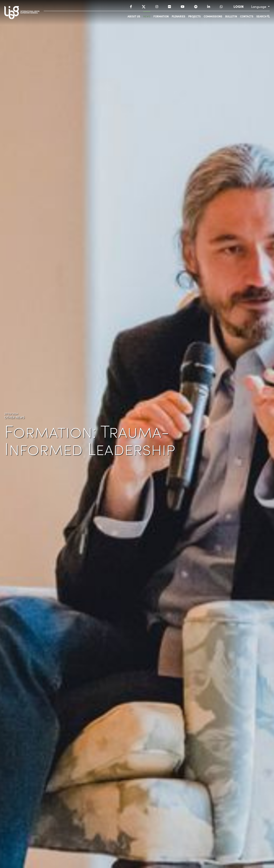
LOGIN (239, 7)
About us (134, 16)
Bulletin (231, 16)
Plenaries (178, 16)
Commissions (213, 16)
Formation (161, 16)
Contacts (247, 16)
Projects (194, 16)
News (147, 16)
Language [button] (259, 7)
